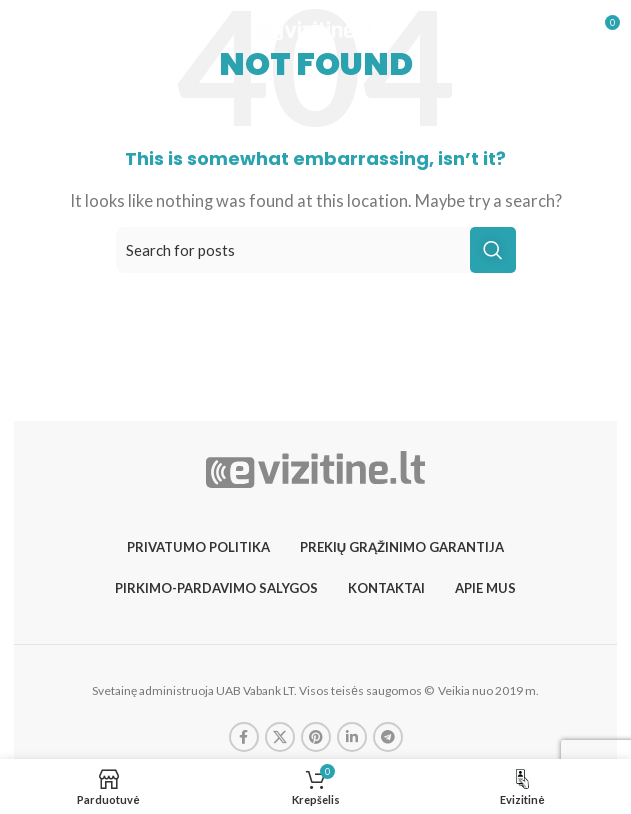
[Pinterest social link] (316, 737)
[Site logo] (315, 28)
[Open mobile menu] (50, 30)
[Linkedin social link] (352, 737)
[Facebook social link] (244, 737)
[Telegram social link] (388, 737)
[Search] (316, 250)
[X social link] (280, 737)
